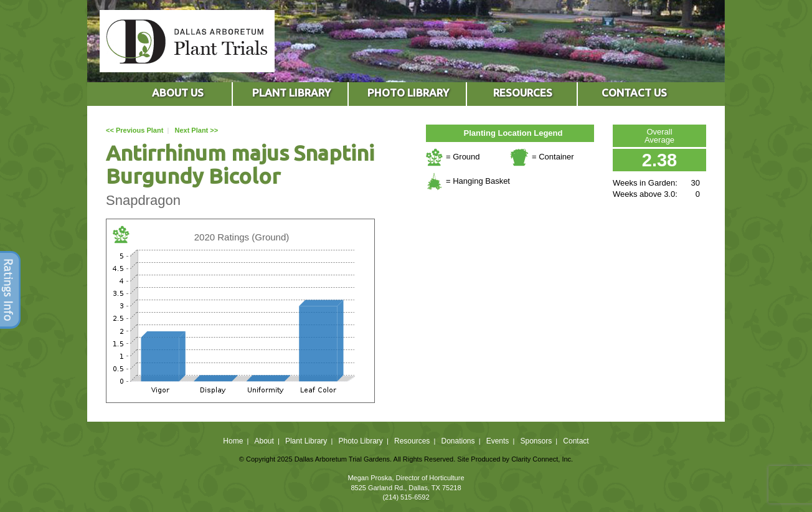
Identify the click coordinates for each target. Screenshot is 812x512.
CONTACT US (634, 92)
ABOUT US (178, 92)
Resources (412, 441)
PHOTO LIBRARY (408, 92)
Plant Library (306, 441)
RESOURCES (523, 92)
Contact (576, 441)
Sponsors (536, 441)
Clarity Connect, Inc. (542, 459)
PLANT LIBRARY (291, 92)
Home (233, 441)
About (264, 441)
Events (498, 441)
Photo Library (360, 441)
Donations (458, 441)
